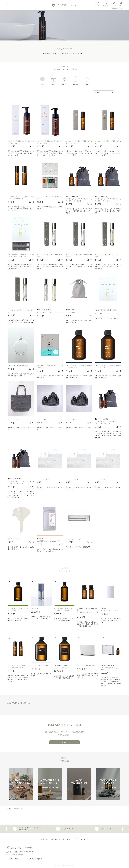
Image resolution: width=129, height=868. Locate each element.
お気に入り (106, 4)
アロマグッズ (18, 809)
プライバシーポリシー (82, 839)
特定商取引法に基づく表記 (61, 839)
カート (114, 4)
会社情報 (44, 839)
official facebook (16, 859)
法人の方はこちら (117, 9)
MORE (64, 742)
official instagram (35, 859)
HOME (9, 809)
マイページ (98, 4)
